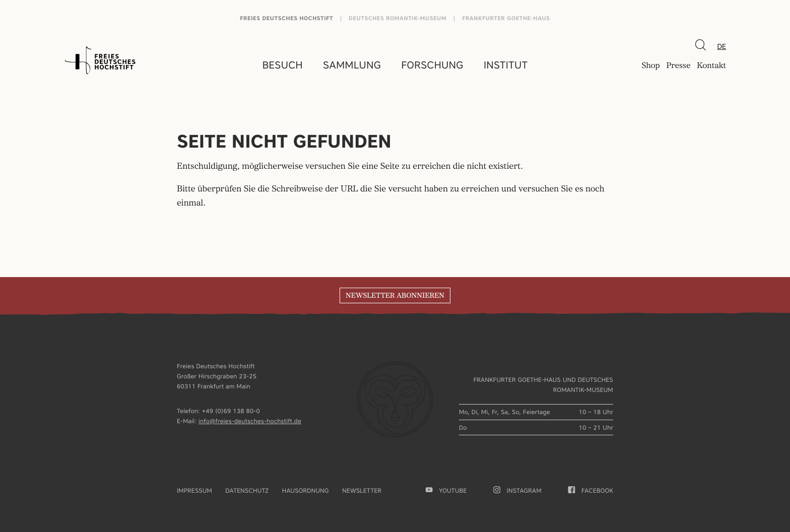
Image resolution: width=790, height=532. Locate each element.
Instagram (517, 490)
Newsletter (362, 490)
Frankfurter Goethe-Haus (506, 18)
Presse (678, 66)
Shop (650, 66)
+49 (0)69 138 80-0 (231, 411)
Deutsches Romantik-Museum (398, 18)
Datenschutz (247, 490)
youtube (446, 490)
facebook (591, 490)
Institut (506, 65)
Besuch (283, 65)
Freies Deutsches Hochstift (286, 18)
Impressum (194, 490)
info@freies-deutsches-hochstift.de (250, 421)
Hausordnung (306, 490)
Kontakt (711, 66)
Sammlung (352, 65)
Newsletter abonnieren (395, 296)
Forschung (432, 65)
